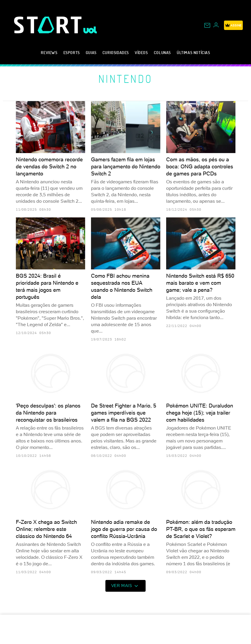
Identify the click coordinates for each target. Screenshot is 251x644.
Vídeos (141, 52)
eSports (72, 52)
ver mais (126, 586)
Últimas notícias (193, 52)
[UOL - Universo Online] (90, 30)
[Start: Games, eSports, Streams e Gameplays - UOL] (49, 25)
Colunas (162, 52)
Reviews (49, 52)
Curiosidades (116, 52)
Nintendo (126, 79)
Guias (91, 52)
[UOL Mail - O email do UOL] (207, 25)
